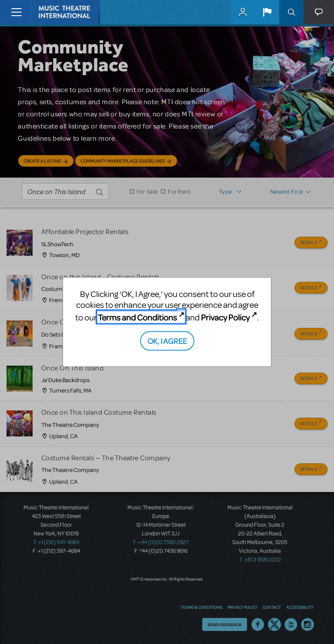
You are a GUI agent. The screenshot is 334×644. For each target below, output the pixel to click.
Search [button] (291, 12)
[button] (267, 12)
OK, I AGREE (167, 340)
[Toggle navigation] (16, 12)
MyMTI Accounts (243, 12)
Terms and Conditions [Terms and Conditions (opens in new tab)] (137, 317)
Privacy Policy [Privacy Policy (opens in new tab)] (225, 317)
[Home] (49, 12)
